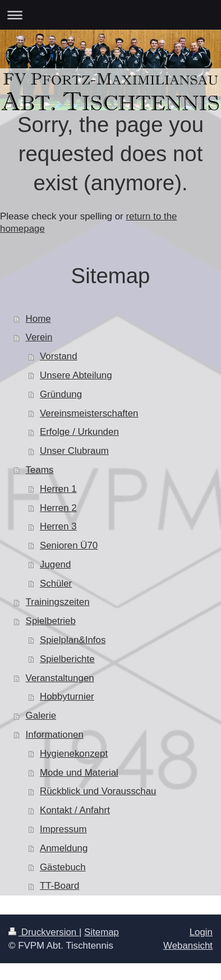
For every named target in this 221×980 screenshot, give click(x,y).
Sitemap (102, 932)
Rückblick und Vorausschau (98, 791)
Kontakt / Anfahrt (75, 810)
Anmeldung (64, 848)
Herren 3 (58, 526)
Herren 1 (58, 489)
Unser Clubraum (74, 451)
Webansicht (188, 946)
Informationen (55, 735)
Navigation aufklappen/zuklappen (110, 15)
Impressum (63, 829)
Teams (40, 470)
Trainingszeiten (58, 602)
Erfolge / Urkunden (79, 432)
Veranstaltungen (60, 678)
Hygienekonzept (74, 754)
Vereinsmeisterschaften (89, 413)
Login (201, 932)
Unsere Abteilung (76, 375)
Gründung (61, 394)
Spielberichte (67, 659)
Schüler (56, 583)
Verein (39, 337)
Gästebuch (63, 867)
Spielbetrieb (51, 621)
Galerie (41, 716)
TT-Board (59, 886)
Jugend (55, 564)
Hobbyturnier (67, 697)
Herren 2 (58, 508)
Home (38, 319)
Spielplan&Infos (73, 640)
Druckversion (44, 932)
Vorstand (59, 356)
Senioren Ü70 (69, 545)
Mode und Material (79, 773)
